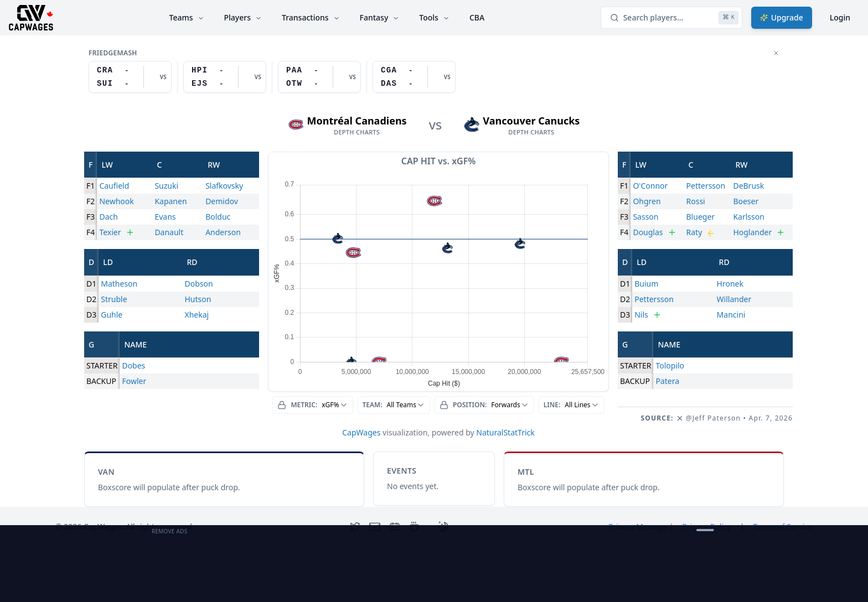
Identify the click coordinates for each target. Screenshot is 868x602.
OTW (294, 84)
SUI (105, 84)
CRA (105, 70)
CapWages (361, 432)
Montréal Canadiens (357, 121)
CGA (389, 70)
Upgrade (782, 17)
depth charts (357, 132)
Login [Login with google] (840, 17)
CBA (477, 17)
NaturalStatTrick (505, 432)
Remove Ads (169, 531)
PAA (294, 70)
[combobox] (312, 405)
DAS (389, 84)
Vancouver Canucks (531, 121)
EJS (200, 84)
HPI (200, 70)
